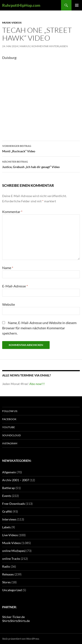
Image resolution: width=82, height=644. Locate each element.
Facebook (9, 419)
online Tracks (11, 559)
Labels (6, 527)
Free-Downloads (14, 504)
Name (8, 268)
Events (7, 496)
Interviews (9, 519)
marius (25, 46)
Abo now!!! (37, 384)
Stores (6, 582)
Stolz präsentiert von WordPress (21, 639)
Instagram (10, 443)
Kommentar (12, 212)
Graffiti (7, 511)
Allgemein (9, 472)
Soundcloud (11, 435)
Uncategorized (12, 590)
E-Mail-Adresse (15, 286)
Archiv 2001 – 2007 (16, 480)
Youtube (9, 427)
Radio (6, 566)
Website (9, 304)
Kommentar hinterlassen (50, 46)
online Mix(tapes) (14, 551)
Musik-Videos (12, 23)
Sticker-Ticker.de (13, 617)
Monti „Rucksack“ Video (41, 148)
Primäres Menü (77, 5)
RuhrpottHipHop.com (21, 5)
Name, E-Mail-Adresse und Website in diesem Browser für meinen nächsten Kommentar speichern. (39, 328)
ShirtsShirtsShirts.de (16, 621)
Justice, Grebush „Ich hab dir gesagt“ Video (41, 164)
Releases (8, 574)
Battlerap (9, 488)
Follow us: (10, 411)
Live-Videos (10, 535)
